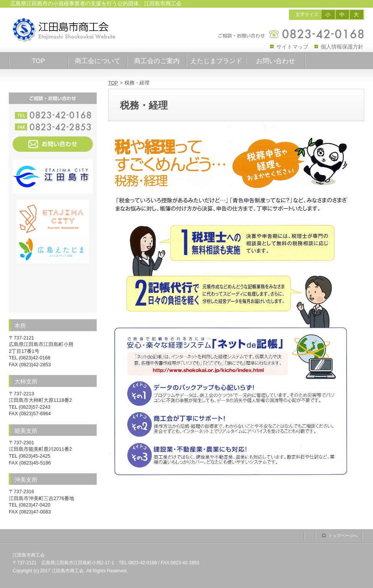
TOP (113, 83)
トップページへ (343, 536)
